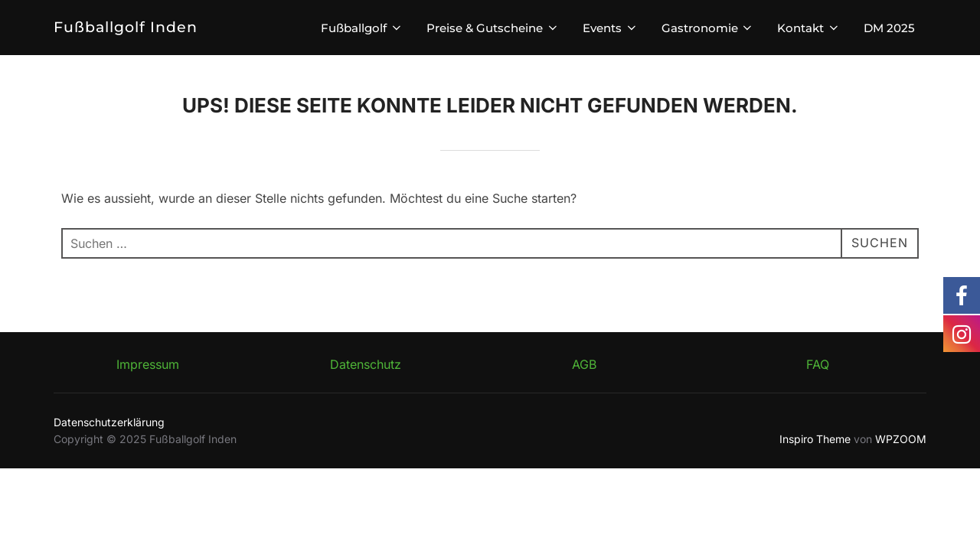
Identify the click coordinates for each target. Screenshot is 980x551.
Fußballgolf (362, 28)
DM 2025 (889, 28)
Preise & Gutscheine (493, 28)
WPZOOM (901, 439)
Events (611, 28)
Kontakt (809, 28)
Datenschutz (366, 364)
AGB (584, 364)
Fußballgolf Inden (126, 27)
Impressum (148, 364)
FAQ (818, 364)
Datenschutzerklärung (109, 422)
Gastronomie (708, 28)
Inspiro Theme (815, 439)
